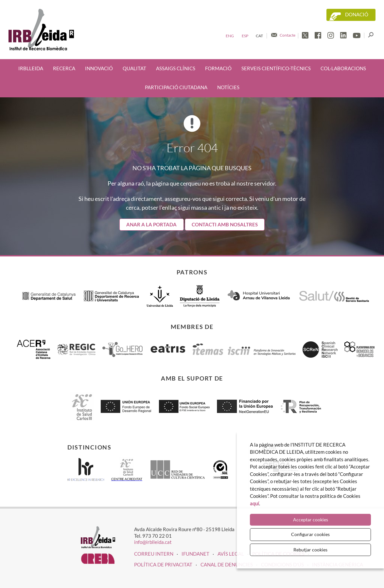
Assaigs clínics (176, 68)
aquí (254, 503)
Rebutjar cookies (310, 550)
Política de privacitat (163, 564)
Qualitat (134, 68)
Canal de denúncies (227, 564)
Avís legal (231, 554)
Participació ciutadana (176, 87)
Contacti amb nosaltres (225, 224)
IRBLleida (31, 68)
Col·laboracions (343, 68)
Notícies (228, 87)
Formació (218, 68)
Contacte (288, 35)
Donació (357, 15)
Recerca (64, 68)
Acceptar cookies (311, 520)
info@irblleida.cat (153, 542)
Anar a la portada (151, 224)
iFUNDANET (195, 554)
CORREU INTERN (154, 554)
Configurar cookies (310, 534)
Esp (245, 36)
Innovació (99, 68)
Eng (230, 36)
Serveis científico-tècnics (276, 68)
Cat (259, 36)
